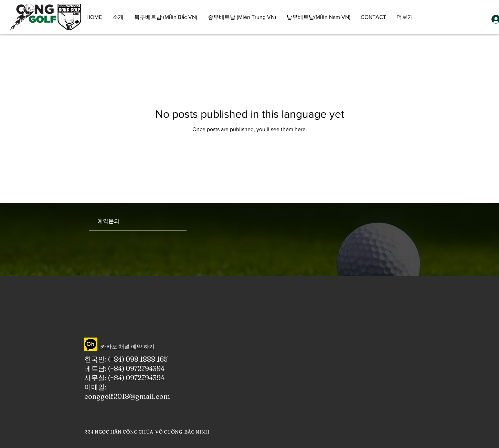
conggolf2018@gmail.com (127, 396)
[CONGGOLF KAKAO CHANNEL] (91, 344)
